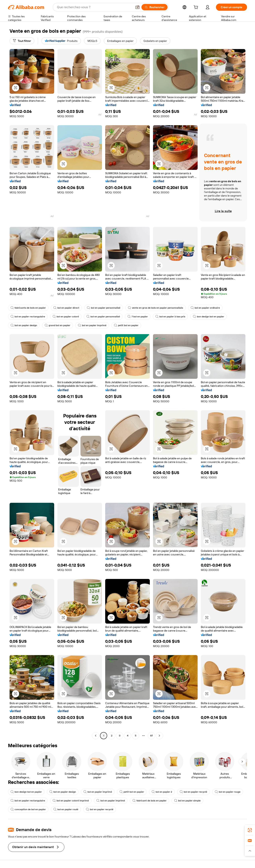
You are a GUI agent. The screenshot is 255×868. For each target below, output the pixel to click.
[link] (250, 830)
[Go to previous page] (96, 736)
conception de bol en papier (28, 809)
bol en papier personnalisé (104, 308)
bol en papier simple (187, 801)
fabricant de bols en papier (150, 801)
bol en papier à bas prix (170, 317)
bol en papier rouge (228, 792)
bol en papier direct (66, 308)
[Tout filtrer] (22, 41)
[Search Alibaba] (94, 7)
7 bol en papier (138, 317)
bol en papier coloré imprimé (71, 801)
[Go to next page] (159, 736)
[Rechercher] (154, 7)
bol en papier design (24, 325)
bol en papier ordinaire (205, 308)
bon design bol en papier (208, 317)
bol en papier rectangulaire (28, 317)
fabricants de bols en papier (28, 308)
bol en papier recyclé (193, 792)
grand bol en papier (57, 325)
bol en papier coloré (66, 317)
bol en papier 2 (162, 792)
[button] (137, 7)
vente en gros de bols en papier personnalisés (155, 308)
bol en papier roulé (66, 809)
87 (152, 736)
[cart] (197, 8)
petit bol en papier (126, 325)
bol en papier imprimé (92, 325)
